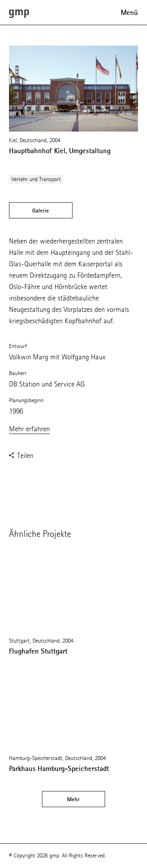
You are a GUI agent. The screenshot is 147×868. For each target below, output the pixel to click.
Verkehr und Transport (36, 179)
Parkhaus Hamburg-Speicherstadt (59, 769)
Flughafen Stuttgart (38, 651)
